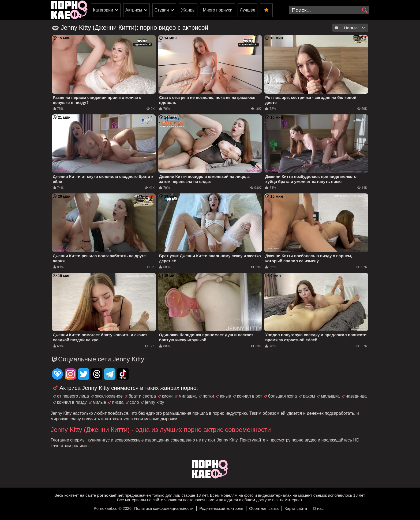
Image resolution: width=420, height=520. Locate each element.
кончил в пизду (72, 402)
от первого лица (73, 396)
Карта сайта (296, 508)
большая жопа (282, 396)
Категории (103, 10)
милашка (188, 396)
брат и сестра (142, 396)
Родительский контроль (221, 508)
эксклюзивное (109, 396)
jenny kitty (154, 402)
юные (225, 396)
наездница (356, 396)
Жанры (188, 10)
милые (99, 402)
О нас (318, 508)
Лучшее (247, 10)
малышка (330, 396)
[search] (365, 10)
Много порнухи (217, 10)
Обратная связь (264, 508)
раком (309, 396)
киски (167, 396)
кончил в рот (250, 396)
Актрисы (134, 10)
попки (208, 396)
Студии (162, 10)
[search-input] (329, 10)
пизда (118, 402)
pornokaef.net (110, 495)
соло (134, 402)
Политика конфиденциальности (164, 508)
